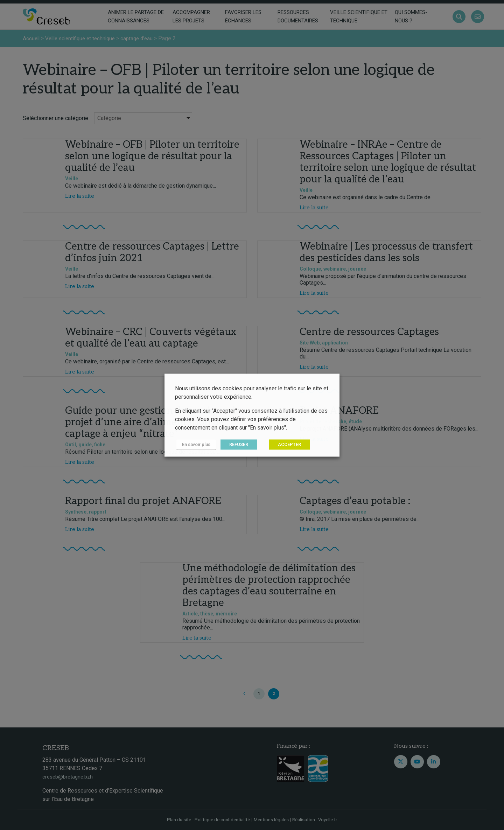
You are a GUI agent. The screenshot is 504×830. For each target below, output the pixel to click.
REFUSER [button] (236, 444)
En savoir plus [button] (195, 444)
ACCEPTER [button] (287, 444)
